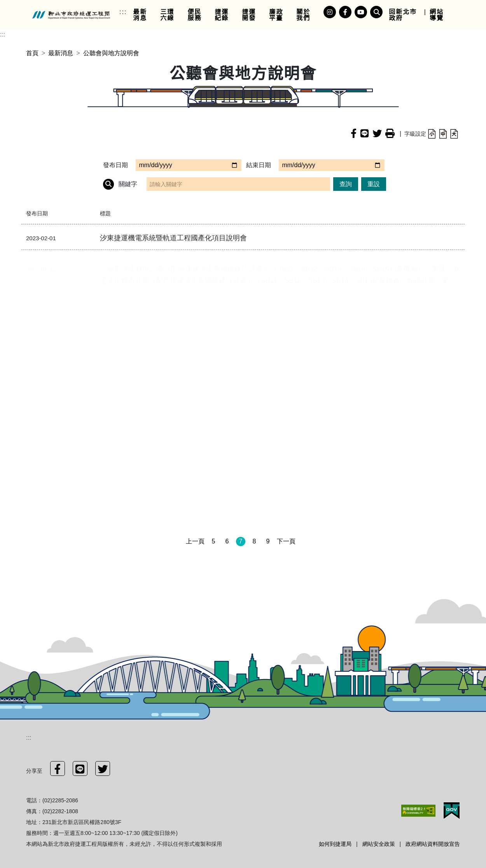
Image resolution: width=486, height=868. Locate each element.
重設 (374, 184)
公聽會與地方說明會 (111, 53)
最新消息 (61, 53)
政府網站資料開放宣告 (433, 844)
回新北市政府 (403, 15)
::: (123, 12)
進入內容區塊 (19, 4)
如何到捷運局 (335, 844)
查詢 (346, 184)
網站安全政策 (379, 844)
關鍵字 (120, 184)
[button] (432, 134)
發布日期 (115, 165)
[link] (143, 15)
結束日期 (259, 165)
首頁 (32, 53)
